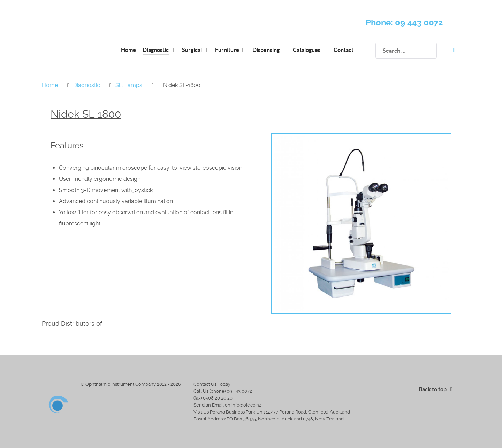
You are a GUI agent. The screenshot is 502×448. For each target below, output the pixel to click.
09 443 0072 (239, 391)
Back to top (437, 389)
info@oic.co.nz (246, 405)
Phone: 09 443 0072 (404, 23)
